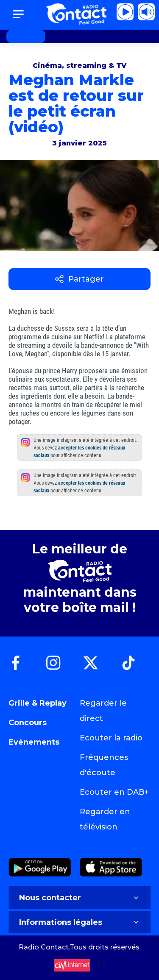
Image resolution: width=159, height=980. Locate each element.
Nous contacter (79, 898)
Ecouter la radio (111, 738)
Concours (28, 723)
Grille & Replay (38, 703)
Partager (79, 279)
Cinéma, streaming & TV (79, 66)
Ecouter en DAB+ (114, 792)
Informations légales (79, 922)
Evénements (34, 742)
